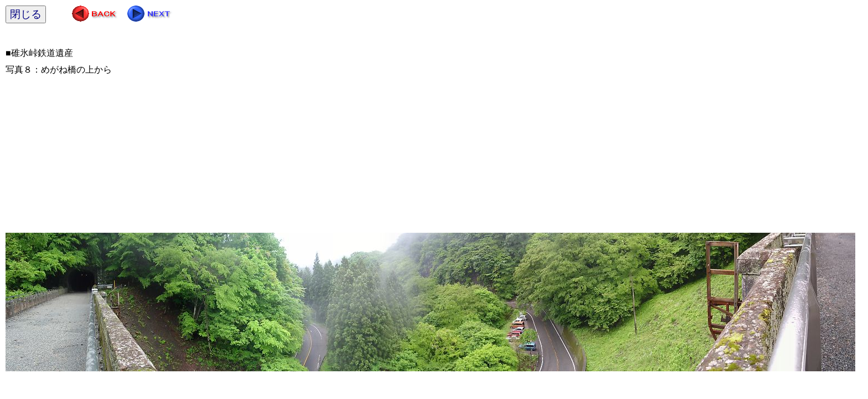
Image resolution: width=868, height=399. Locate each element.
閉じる (26, 14)
